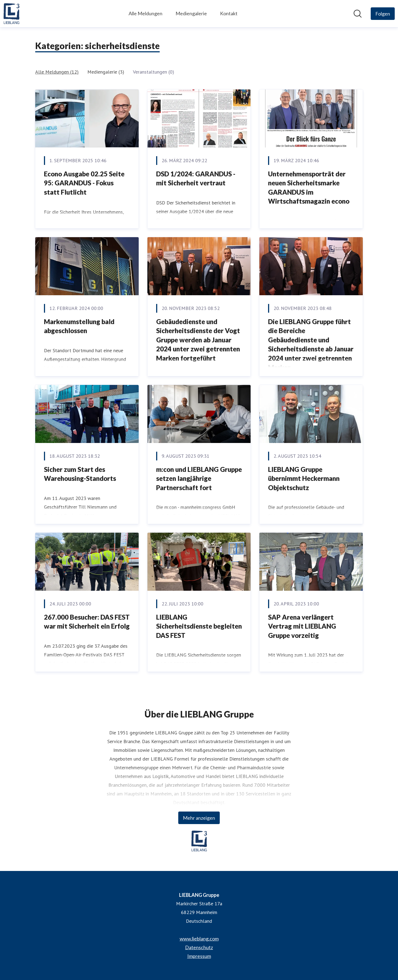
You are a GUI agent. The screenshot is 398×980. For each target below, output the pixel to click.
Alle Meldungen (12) (57, 72)
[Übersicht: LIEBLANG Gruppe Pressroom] (11, 14)
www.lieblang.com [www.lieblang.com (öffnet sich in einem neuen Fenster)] (199, 939)
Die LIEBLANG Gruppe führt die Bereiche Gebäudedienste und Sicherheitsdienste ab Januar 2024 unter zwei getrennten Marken (311, 344)
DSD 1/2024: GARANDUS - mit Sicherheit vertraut (196, 178)
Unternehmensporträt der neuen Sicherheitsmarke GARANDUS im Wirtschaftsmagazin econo (309, 188)
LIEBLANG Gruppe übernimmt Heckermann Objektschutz (304, 478)
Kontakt (229, 13)
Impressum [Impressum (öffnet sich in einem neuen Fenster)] (199, 956)
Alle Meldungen (145, 13)
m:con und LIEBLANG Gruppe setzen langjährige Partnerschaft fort (199, 478)
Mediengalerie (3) (106, 72)
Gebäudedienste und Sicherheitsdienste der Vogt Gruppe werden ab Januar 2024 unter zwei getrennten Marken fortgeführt (198, 340)
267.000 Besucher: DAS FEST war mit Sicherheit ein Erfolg (87, 622)
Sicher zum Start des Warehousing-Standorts (80, 474)
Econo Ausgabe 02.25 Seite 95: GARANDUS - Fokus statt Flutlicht (84, 183)
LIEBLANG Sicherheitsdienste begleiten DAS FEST (199, 626)
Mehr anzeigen (199, 818)
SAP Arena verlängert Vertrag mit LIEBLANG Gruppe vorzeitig (302, 626)
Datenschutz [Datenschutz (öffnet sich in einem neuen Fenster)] (199, 947)
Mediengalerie (191, 13)
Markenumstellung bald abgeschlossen (79, 326)
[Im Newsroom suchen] (358, 14)
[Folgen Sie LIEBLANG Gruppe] (383, 14)
